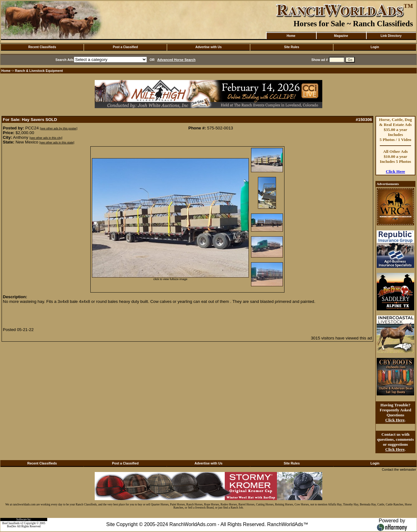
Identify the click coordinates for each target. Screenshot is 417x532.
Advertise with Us (208, 47)
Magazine (341, 36)
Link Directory (391, 36)
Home (291, 36)
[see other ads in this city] (46, 138)
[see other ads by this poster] (59, 128)
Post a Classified (125, 47)
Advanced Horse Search (176, 60)
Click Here (395, 171)
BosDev (12, 526)
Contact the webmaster (399, 469)
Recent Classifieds (42, 47)
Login (375, 47)
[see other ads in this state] (57, 143)
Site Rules (292, 47)
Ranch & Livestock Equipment (39, 71)
